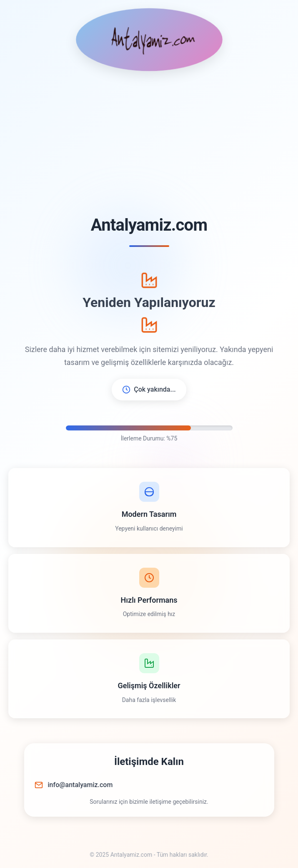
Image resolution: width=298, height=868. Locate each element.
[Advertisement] (149, 143)
